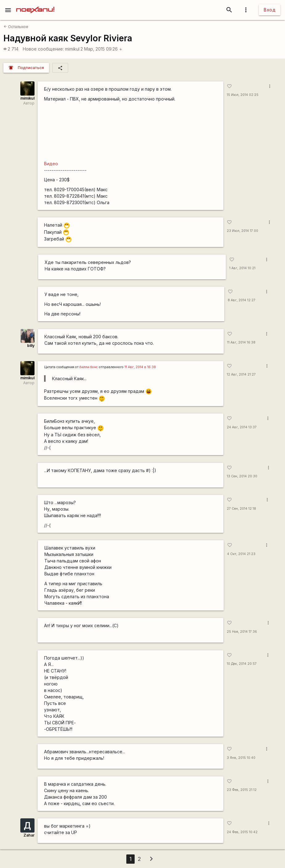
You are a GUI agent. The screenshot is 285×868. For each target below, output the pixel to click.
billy (31, 346)
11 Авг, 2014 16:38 (241, 342)
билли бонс (89, 367)
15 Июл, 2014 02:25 (243, 95)
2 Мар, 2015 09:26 (101, 49)
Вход (270, 10)
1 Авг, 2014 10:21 (242, 268)
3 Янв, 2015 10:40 (241, 758)
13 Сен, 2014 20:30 (242, 476)
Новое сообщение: (43, 49)
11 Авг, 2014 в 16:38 (140, 367)
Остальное (16, 27)
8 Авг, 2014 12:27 (242, 300)
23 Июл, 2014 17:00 (242, 231)
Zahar (29, 835)
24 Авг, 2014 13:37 (242, 427)
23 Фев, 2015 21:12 (242, 790)
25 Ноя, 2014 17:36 (242, 632)
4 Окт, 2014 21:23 (241, 554)
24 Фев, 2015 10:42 (242, 832)
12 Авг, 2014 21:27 (241, 374)
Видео (51, 164)
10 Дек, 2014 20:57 (242, 664)
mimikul (72, 49)
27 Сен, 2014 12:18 (241, 509)
